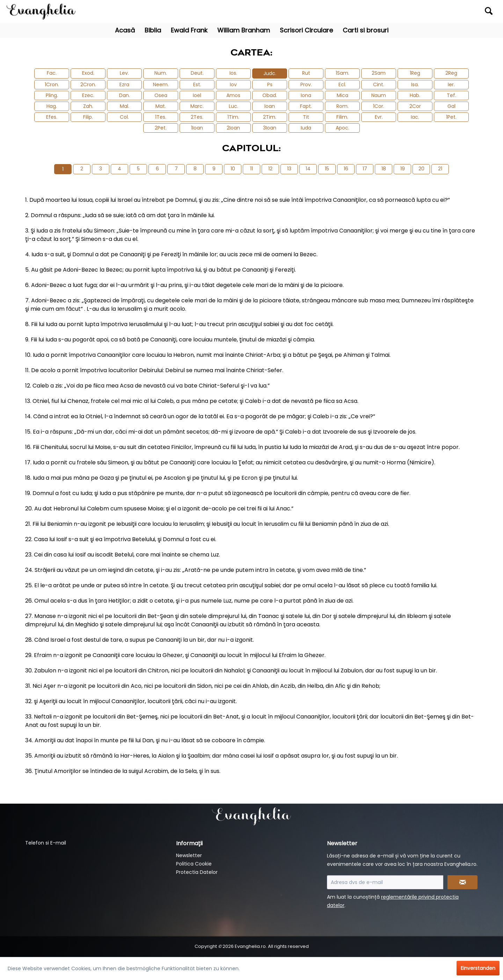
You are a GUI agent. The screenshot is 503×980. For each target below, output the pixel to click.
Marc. (197, 106)
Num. (161, 73)
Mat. (161, 106)
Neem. (161, 84)
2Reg (451, 73)
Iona (306, 95)
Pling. (52, 95)
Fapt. (306, 106)
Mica (342, 95)
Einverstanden (478, 968)
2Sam (379, 73)
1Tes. (161, 117)
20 (421, 169)
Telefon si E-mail (46, 843)
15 (327, 169)
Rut (306, 73)
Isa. (415, 84)
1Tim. (233, 117)
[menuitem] (436, 11)
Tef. (451, 95)
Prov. (306, 84)
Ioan (270, 106)
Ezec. (88, 95)
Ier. (451, 84)
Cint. (379, 84)
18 (384, 169)
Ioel (197, 95)
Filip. (88, 117)
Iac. (415, 117)
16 (346, 169)
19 (403, 169)
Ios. (233, 73)
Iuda (306, 128)
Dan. (125, 95)
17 (365, 169)
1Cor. (379, 106)
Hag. (52, 106)
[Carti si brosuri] (366, 30)
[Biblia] (153, 30)
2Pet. (161, 128)
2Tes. (197, 117)
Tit (306, 117)
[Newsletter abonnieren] (462, 882)
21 (440, 169)
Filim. (342, 117)
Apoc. (342, 128)
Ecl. (342, 84)
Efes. (52, 117)
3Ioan (270, 128)
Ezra (124, 84)
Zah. (88, 106)
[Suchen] (489, 11)
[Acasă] (125, 30)
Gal (451, 106)
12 (270, 169)
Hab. (415, 95)
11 (251, 169)
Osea (161, 95)
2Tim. (270, 117)
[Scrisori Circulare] (306, 30)
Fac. (52, 73)
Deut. (197, 73)
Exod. (88, 73)
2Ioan (233, 128)
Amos (233, 95)
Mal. (125, 106)
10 (233, 169)
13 (289, 169)
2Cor (415, 106)
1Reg (415, 73)
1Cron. (52, 84)
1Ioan (197, 128)
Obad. (270, 95)
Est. (197, 84)
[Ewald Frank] (189, 30)
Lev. (124, 73)
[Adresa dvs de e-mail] (385, 882)
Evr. (379, 117)
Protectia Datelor (197, 872)
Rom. (342, 106)
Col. (124, 117)
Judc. (270, 73)
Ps (270, 84)
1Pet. (451, 117)
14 (308, 169)
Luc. (234, 106)
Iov (233, 84)
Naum (379, 95)
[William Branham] (244, 30)
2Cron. (88, 84)
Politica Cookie (194, 864)
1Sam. (342, 73)
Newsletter (189, 855)
